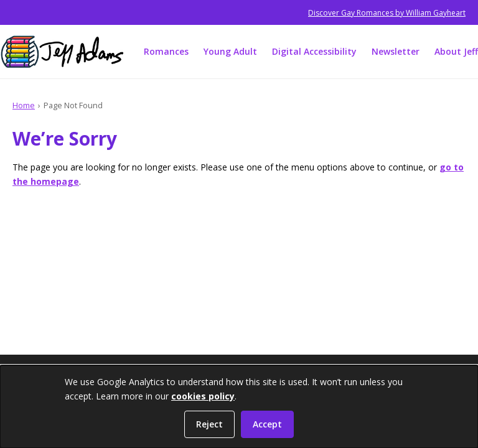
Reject (209, 424)
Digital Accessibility (314, 51)
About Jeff (456, 51)
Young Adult (230, 51)
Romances (166, 51)
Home (24, 105)
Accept (267, 424)
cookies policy (203, 396)
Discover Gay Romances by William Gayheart (387, 13)
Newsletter (396, 51)
